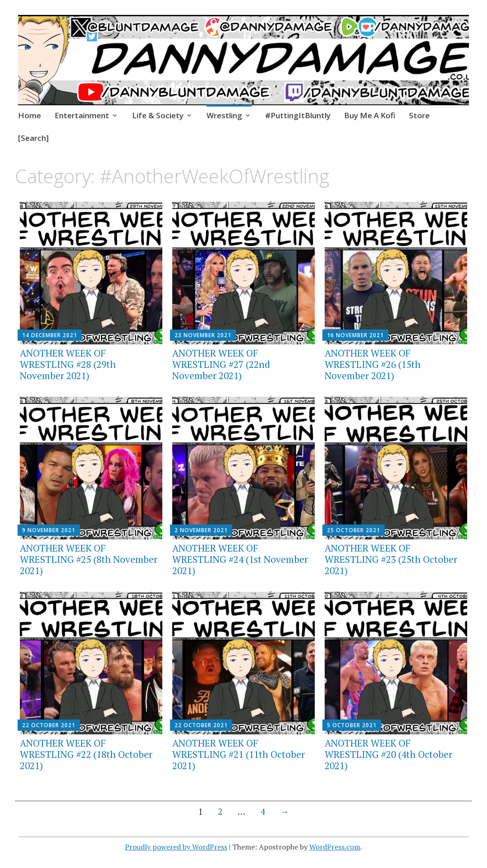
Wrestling (224, 115)
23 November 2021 (203, 335)
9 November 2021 (49, 530)
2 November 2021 (201, 530)
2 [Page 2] (220, 811)
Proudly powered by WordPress (176, 847)
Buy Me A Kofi (370, 115)
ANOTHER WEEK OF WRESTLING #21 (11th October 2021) (239, 754)
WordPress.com (335, 847)
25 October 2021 (354, 530)
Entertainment (82, 115)
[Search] (33, 138)
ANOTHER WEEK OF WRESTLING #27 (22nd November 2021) (221, 364)
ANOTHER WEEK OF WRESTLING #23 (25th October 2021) (391, 559)
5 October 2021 (352, 725)
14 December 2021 (50, 335)
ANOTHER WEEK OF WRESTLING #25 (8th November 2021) (89, 559)
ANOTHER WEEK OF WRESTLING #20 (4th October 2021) (388, 754)
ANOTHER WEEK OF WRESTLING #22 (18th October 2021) (86, 754)
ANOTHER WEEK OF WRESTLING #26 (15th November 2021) (373, 364)
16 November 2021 (355, 335)
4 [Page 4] (263, 811)
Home (30, 115)
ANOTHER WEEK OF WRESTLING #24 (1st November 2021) (240, 559)
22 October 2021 (49, 725)
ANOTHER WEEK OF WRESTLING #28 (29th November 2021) (68, 364)
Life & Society (158, 115)
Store (419, 115)
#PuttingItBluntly (298, 115)
